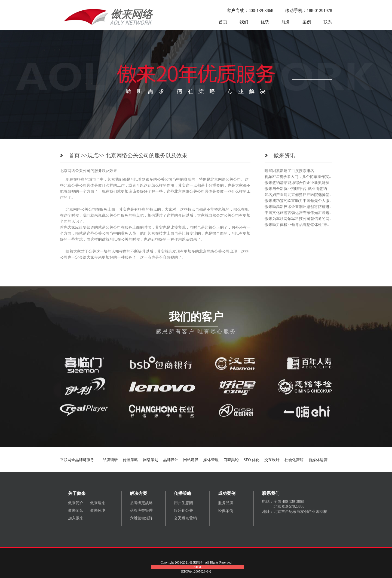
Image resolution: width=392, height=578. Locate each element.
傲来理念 (98, 503)
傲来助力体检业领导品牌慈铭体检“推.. (297, 225)
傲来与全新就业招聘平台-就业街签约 (296, 189)
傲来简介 (76, 503)
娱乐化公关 (183, 511)
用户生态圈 (183, 503)
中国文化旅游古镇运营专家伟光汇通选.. (298, 213)
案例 (307, 22)
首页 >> (78, 155)
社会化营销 (294, 460)
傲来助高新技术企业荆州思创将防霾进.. (298, 207)
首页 (223, 22)
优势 (265, 22)
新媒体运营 (318, 460)
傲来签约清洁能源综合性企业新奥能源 (297, 183)
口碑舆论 (231, 460)
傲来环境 (98, 511)
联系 (328, 22)
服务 (286, 22)
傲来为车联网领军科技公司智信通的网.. (298, 219)
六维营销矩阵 (141, 518)
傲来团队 (76, 511)
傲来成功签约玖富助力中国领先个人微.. (298, 201)
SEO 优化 (252, 460)
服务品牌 (226, 503)
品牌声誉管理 (141, 511)
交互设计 (272, 460)
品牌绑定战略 (141, 503)
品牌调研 (110, 460)
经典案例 (226, 511)
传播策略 (130, 460)
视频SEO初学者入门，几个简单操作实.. (298, 177)
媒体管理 (211, 460)
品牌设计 (171, 460)
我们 (244, 22)
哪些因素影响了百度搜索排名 (289, 171)
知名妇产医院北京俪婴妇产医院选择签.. (298, 195)
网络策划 (151, 460)
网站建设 (191, 460)
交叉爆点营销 (185, 518)
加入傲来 (76, 518)
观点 (93, 155)
